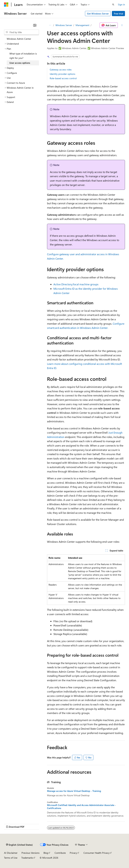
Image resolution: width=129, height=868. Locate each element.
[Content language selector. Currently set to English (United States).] (19, 845)
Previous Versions (30, 853)
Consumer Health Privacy (96, 853)
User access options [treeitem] (20, 63)
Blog (46, 853)
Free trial (119, 14)
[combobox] (21, 32)
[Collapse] (35, 25)
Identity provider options (62, 74)
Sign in (121, 4)
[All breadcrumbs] (50, 25)
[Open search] (113, 5)
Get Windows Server (98, 14)
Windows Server (64, 25)
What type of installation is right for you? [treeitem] (23, 56)
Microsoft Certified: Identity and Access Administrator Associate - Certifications (81, 807)
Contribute (60, 853)
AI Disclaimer (11, 853)
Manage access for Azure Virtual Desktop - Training (74, 791)
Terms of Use (11, 858)
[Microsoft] (6, 5)
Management (82, 25)
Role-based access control (63, 78)
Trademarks (27, 858)
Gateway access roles (61, 70)
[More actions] (122, 25)
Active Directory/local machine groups (76, 284)
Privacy (73, 853)
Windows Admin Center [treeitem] (19, 39)
